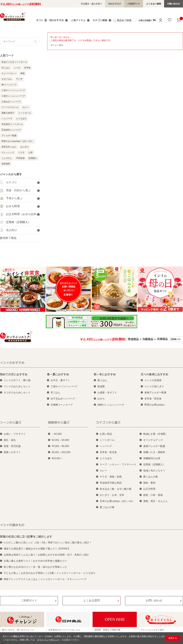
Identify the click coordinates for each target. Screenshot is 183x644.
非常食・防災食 (153, 399)
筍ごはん (6, 68)
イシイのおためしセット (17, 386)
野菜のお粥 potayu (154, 405)
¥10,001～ (57, 458)
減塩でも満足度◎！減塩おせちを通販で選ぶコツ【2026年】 (37, 549)
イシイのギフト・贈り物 (17, 380)
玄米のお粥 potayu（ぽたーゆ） (117, 501)
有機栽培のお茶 (152, 458)
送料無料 (6, 164)
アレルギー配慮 (9, 135)
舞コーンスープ (9, 85)
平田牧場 (20, 158)
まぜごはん (7, 79)
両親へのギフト (12, 452)
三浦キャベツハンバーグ (13, 90)
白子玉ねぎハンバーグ (63, 399)
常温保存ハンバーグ (11, 130)
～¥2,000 (57, 434)
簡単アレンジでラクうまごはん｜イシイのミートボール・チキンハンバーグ (45, 579)
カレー (26, 107)
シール (17, 68)
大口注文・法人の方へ (96, 4)
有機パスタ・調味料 (154, 452)
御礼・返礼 (10, 440)
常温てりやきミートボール (14, 62)
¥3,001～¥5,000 (60, 446)
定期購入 (33, 158)
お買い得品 (106, 434)
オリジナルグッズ (153, 440)
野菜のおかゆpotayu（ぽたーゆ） (18, 141)
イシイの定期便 (153, 380)
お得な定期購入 (146, 20)
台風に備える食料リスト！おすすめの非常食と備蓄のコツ (35, 561)
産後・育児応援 (12, 446)
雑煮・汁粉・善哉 (153, 495)
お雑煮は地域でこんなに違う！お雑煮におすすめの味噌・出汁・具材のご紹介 (46, 555)
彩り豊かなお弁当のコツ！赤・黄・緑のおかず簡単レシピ (35, 567)
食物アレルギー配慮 (155, 392)
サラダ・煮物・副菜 (111, 477)
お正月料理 (149, 489)
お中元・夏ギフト (60, 380)
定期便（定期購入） (154, 464)
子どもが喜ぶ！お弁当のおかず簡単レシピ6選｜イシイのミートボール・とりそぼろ (49, 573)
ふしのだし (7, 158)
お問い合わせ (174, 4)
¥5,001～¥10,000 (61, 452)
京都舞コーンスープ (62, 405)
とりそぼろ (21, 119)
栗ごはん (102, 380)
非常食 (27, 68)
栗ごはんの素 (107, 507)
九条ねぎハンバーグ (11, 102)
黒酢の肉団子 (8, 113)
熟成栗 (101, 386)
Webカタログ (118, 4)
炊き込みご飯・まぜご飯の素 (116, 489)
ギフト (42, 20)
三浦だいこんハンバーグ (13, 96)
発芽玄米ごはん (9, 147)
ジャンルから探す (11, 174)
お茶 (30, 152)
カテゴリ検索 (99, 21)
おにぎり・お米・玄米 (112, 495)
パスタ (21, 152)
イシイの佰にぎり (154, 386)
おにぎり (25, 147)
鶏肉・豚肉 (149, 483)
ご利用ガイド (136, 4)
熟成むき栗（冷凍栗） (155, 434)
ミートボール (25, 113)
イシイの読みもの (12, 525)
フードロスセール (10, 107)
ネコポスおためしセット (17, 392)
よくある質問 (91, 600)
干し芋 (19, 79)
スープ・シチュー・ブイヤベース (118, 464)
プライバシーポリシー (47, 640)
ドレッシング (8, 152)
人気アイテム (78, 21)
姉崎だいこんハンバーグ (111, 405)
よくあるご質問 (155, 4)
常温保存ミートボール (12, 124)
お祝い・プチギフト (15, 434)
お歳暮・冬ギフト (107, 392)
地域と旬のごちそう (154, 471)
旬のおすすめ (57, 21)
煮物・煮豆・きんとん (155, 501)
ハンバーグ (7, 119)
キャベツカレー (9, 73)
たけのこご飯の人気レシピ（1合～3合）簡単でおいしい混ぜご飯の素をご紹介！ (48, 542)
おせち (101, 399)
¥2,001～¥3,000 (60, 440)
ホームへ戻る (57, 45)
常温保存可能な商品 (111, 483)
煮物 (22, 73)
